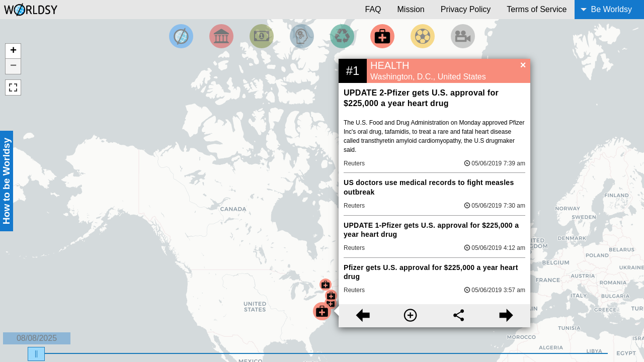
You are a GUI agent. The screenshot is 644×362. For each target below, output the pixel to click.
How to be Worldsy (6, 181)
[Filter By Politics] (221, 36)
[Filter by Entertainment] (463, 36)
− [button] (13, 66)
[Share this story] (459, 316)
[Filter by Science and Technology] (302, 36)
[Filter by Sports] (423, 36)
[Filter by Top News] (181, 36)
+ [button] (13, 51)
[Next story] (506, 316)
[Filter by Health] (382, 36)
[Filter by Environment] (342, 36)
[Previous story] (363, 316)
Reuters (354, 163)
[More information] (410, 316)
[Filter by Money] (262, 36)
